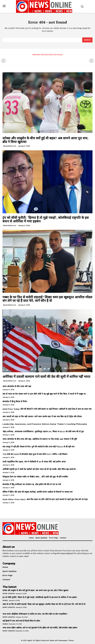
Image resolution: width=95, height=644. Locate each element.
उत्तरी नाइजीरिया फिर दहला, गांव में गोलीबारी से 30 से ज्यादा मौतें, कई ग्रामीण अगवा (34, 462)
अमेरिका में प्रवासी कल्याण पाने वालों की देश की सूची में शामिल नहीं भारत (47, 377)
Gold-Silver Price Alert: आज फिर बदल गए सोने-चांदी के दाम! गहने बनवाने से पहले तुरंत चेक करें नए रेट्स (45, 499)
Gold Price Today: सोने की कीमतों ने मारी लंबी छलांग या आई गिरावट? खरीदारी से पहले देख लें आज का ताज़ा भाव (47, 409)
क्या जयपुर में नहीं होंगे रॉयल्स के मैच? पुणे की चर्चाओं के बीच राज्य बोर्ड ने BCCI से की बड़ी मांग (38, 447)
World (5, 600)
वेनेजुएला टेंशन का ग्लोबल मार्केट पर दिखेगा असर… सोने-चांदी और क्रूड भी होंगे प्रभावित (35, 477)
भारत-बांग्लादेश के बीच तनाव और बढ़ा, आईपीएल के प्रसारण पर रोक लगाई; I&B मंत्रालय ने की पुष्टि (40, 439)
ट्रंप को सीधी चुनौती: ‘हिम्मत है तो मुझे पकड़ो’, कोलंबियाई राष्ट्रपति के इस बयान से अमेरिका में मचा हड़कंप (46, 219)
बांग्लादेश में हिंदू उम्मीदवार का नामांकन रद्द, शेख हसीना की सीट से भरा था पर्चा (32, 484)
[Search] (87, 40)
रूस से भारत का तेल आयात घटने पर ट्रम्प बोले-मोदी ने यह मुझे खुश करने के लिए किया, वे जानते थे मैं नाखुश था (44, 394)
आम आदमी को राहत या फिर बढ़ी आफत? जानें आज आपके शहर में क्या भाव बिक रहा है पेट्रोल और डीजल (42, 417)
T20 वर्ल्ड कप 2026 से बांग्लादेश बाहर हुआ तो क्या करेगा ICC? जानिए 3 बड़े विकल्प (35, 454)
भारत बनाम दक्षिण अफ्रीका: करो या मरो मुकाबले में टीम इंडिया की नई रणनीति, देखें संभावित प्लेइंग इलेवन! (40, 628)
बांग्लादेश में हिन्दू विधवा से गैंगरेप (15, 401)
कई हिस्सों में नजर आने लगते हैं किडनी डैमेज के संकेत (21, 621)
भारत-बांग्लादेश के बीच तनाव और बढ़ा (17, 386)
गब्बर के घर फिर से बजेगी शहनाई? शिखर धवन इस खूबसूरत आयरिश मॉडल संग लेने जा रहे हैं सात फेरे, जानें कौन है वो (47, 299)
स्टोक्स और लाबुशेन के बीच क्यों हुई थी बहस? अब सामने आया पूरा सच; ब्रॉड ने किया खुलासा (45, 140)
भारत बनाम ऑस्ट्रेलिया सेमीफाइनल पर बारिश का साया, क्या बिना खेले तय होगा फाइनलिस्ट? (35, 614)
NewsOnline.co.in (10, 146)
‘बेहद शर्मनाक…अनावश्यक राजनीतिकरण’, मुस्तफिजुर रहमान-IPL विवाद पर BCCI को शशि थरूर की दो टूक (43, 432)
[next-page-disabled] (91, 61)
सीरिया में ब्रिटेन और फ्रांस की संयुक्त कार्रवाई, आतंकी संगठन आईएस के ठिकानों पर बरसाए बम (38, 492)
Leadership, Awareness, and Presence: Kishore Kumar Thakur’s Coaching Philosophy (45, 424)
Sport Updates (9, 594)
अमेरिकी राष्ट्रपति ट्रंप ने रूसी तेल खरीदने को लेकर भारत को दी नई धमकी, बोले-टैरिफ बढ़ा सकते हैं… (40, 469)
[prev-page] (4, 61)
